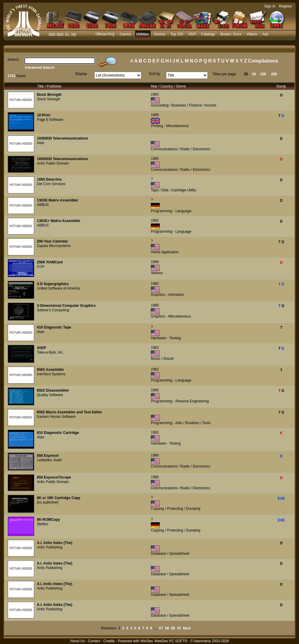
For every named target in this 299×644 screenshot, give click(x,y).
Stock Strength (49, 99)
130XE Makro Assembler (58, 200)
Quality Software (50, 395)
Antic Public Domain (53, 163)
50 (254, 74)
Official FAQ (105, 34)
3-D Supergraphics (53, 284)
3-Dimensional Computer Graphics (66, 306)
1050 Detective (49, 179)
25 (246, 74)
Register (285, 6)
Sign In (270, 6)
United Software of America (58, 288)
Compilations (263, 61)
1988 (155, 115)
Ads (266, 34)
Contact (94, 641)
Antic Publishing (50, 547)
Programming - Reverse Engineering (180, 401)
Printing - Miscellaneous (170, 126)
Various (157, 273)
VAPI (192, 34)
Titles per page (224, 74)
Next (187, 628)
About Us (77, 641)
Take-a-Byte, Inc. (50, 352)
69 (173, 628)
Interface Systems (51, 374)
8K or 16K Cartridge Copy (59, 498)
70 (179, 628)
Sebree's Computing (53, 310)
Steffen (43, 524)
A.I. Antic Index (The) (55, 543)
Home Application (165, 252)
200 (274, 74)
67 (161, 628)
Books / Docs (231, 34)
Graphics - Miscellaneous (171, 316)
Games (125, 34)
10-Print (44, 115)
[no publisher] (48, 502)
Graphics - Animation (167, 295)
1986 (155, 262)
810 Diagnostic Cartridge (58, 433)
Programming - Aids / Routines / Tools (181, 423)
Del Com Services (51, 184)
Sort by (154, 74)
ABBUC (43, 205)
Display (81, 74)
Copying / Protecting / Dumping (176, 509)
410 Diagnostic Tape (54, 327)
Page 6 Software (50, 120)
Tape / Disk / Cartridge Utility (173, 190)
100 (263, 74)
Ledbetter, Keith (49, 460)
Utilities (142, 34)
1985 (155, 159)
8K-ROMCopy (48, 520)
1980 (155, 284)
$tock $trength (49, 95)
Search (13, 60)
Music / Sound (162, 359)
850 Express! (48, 456)
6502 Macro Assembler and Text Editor (69, 412)
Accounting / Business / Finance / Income (184, 105)
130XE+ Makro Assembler (59, 221)
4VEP (42, 348)
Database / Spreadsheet (170, 554)
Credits (109, 641)
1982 (155, 369)
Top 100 (177, 34)
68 (167, 628)
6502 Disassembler (53, 390)
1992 (155, 221)
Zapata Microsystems (54, 246)
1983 (155, 94)
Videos (252, 34)
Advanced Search (40, 68)
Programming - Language (171, 211)
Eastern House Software (56, 417)
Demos (160, 34)
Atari (41, 143)
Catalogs (208, 34)
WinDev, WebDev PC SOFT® (164, 641)
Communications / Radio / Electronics (180, 149)
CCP (41, 267)
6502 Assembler (50, 370)
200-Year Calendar (52, 241)
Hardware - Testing (166, 338)
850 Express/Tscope (54, 477)
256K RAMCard (50, 262)
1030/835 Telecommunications (62, 138)
